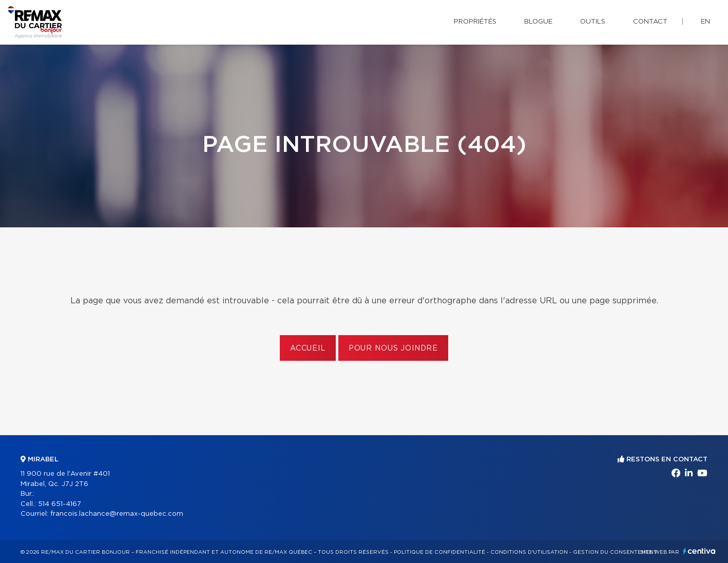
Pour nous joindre (393, 348)
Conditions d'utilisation (529, 552)
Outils (593, 22)
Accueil (308, 348)
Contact (650, 22)
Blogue (538, 22)
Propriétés (475, 22)
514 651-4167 (60, 504)
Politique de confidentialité (439, 552)
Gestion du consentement (615, 552)
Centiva (699, 551)
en (705, 22)
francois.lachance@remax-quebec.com (117, 514)
